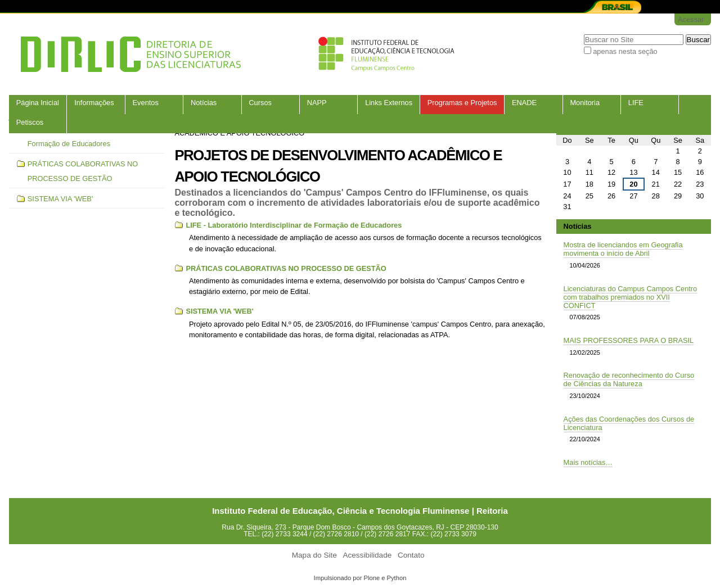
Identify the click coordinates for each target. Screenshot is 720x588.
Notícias (204, 103)
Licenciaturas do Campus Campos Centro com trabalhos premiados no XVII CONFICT (631, 297)
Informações (94, 103)
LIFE (636, 103)
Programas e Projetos (462, 103)
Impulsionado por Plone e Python (360, 578)
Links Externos (389, 103)
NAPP (317, 103)
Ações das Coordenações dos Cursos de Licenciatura (629, 423)
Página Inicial (38, 103)
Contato (411, 555)
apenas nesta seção (625, 51)
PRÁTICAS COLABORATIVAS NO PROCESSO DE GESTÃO (286, 268)
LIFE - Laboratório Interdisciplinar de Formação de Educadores (294, 225)
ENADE (524, 103)
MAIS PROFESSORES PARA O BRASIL (629, 340)
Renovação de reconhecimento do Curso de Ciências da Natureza (629, 379)
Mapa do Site (314, 555)
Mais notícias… (588, 462)
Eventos (146, 103)
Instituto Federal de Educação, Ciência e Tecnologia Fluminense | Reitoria (360, 511)
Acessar (691, 19)
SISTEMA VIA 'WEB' (219, 311)
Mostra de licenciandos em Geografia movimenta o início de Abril (623, 249)
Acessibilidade (367, 555)
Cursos (260, 103)
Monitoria (585, 103)
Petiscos (30, 122)
